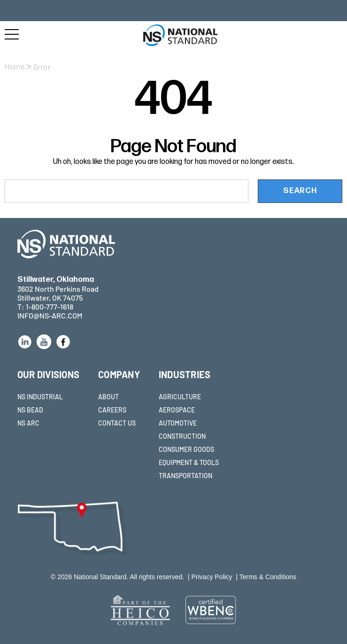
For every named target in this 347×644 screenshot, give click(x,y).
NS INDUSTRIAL (40, 397)
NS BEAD (30, 410)
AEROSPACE (177, 410)
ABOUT (108, 397)
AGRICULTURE (180, 397)
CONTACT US (117, 423)
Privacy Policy (212, 577)
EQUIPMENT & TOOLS (189, 462)
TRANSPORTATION (185, 476)
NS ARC (28, 423)
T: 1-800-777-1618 (45, 306)
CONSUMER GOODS (186, 449)
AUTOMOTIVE (178, 423)
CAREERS (112, 410)
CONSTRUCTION (182, 436)
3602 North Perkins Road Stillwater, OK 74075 (58, 289)
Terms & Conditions (268, 577)
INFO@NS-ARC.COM (50, 315)
